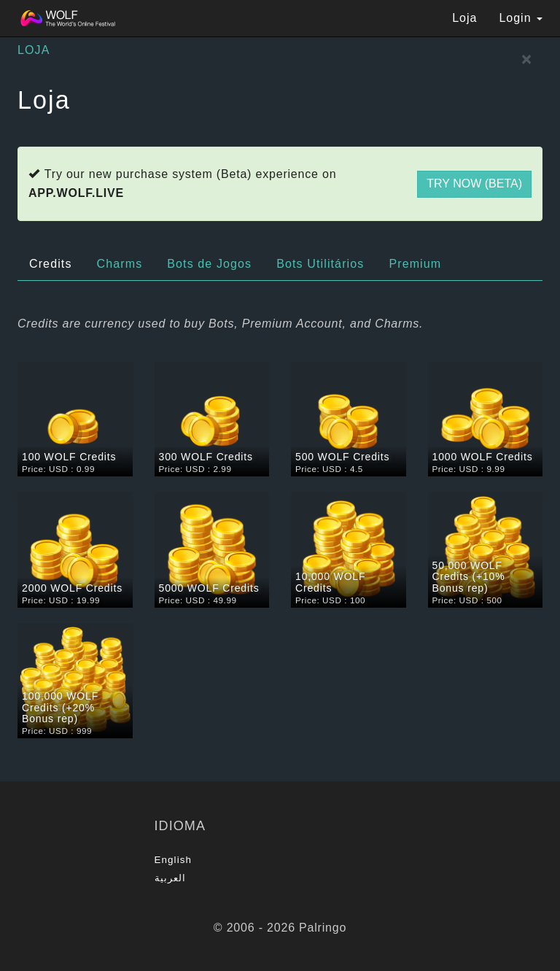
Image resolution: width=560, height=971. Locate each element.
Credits (51, 264)
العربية (171, 878)
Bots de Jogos (209, 264)
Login (521, 18)
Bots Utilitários (320, 264)
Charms (120, 264)
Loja (464, 18)
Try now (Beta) (474, 183)
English (174, 860)
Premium (415, 264)
